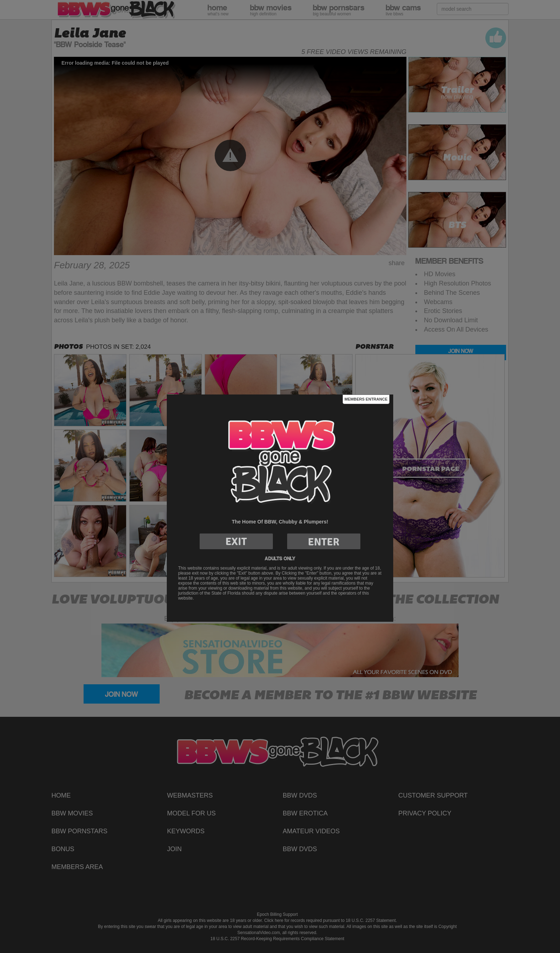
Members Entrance (366, 399)
